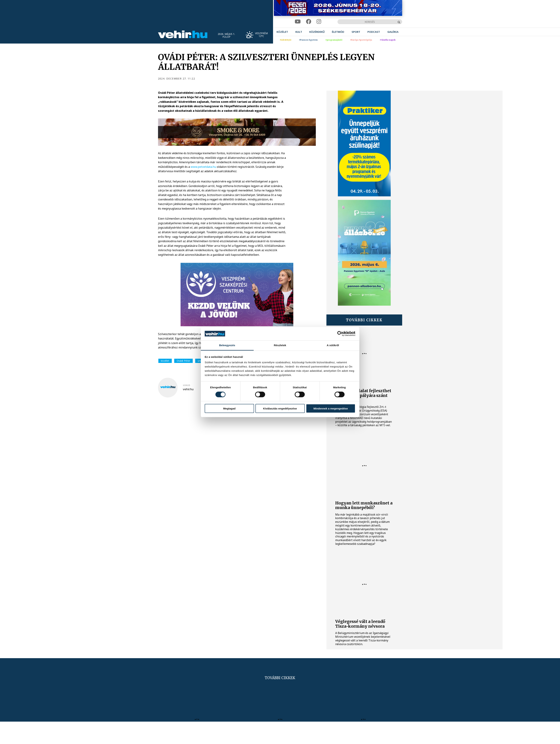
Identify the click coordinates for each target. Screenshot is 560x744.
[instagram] (319, 22)
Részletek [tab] (280, 345)
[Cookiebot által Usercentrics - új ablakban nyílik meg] (340, 334)
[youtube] (298, 22)
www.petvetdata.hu (203, 167)
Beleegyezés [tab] (227, 345)
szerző (186, 385)
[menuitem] (282, 32)
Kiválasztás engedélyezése (280, 408)
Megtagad (229, 408)
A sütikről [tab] (333, 345)
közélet (165, 361)
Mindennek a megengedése (331, 408)
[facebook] (309, 22)
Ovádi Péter (183, 361)
